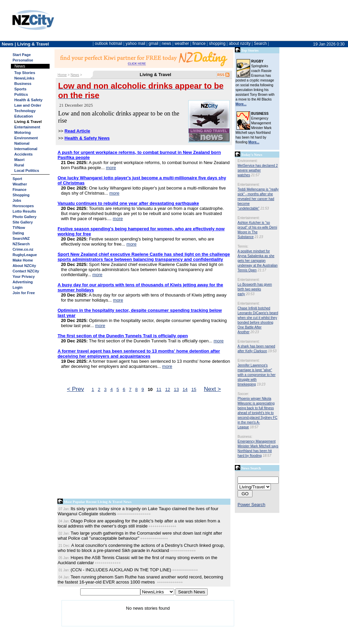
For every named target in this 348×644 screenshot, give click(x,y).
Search (260, 43)
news (167, 43)
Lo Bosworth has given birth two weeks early (255, 289)
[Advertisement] (144, 447)
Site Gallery (23, 222)
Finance (20, 190)
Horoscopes (23, 206)
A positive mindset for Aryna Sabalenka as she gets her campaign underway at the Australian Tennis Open (258, 261)
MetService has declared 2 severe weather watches (258, 170)
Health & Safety (28, 100)
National (22, 143)
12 (168, 389)
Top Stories (25, 73)
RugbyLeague (25, 255)
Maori (19, 160)
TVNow (19, 228)
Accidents (23, 154)
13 (177, 389)
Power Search (251, 505)
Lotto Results (24, 211)
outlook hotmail (109, 43)
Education (24, 116)
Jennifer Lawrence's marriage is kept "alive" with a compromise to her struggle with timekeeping (257, 375)
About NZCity (24, 266)
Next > (212, 389)
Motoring (22, 132)
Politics (21, 94)
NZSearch (21, 244)
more (111, 168)
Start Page (22, 55)
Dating (18, 233)
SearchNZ (21, 238)
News (75, 75)
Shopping (21, 195)
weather (182, 43)
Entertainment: (249, 185)
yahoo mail (136, 43)
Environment (26, 138)
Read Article (77, 131)
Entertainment (27, 127)
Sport (17, 179)
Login (18, 287)
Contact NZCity (26, 271)
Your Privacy (24, 276)
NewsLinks (24, 78)
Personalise (23, 60)
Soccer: (243, 394)
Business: (245, 437)
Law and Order (28, 105)
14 (185, 389)
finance (199, 43)
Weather (20, 184)
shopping (217, 43)
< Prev (75, 389)
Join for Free (24, 293)
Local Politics (27, 171)
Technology (25, 111)
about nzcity (240, 43)
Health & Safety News (87, 138)
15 (194, 389)
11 (159, 389)
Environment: (248, 161)
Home (62, 75)
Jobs (17, 200)
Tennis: (243, 246)
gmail (153, 43)
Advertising (23, 282)
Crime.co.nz (23, 249)
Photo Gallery (24, 217)
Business (23, 84)
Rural (19, 165)
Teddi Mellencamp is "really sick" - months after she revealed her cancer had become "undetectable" (258, 199)
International (26, 149)
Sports (20, 89)
